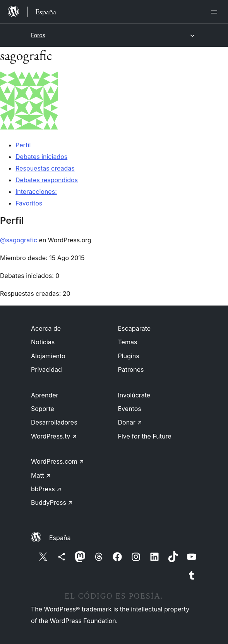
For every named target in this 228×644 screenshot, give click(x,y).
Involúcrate (134, 395)
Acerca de (46, 328)
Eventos (130, 409)
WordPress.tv (54, 436)
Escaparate (135, 328)
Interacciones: (36, 192)
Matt (41, 475)
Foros (38, 35)
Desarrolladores (54, 422)
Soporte (43, 409)
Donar (130, 422)
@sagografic (19, 240)
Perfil (23, 145)
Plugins (129, 356)
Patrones (131, 369)
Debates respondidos (47, 180)
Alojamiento (48, 356)
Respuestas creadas (45, 168)
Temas (128, 342)
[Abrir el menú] (216, 12)
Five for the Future (145, 436)
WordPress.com (57, 461)
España (60, 538)
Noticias (43, 342)
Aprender (45, 395)
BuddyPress (52, 502)
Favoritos (29, 203)
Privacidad (46, 369)
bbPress (46, 489)
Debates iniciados (41, 157)
